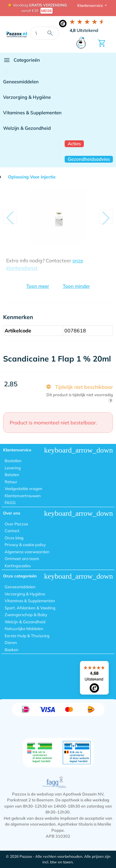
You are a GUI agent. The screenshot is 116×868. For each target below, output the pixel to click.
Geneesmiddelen (21, 82)
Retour (11, 482)
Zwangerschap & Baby (26, 615)
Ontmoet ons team (22, 559)
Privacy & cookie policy (25, 545)
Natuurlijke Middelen (24, 629)
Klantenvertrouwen (23, 496)
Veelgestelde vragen (24, 489)
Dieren (11, 642)
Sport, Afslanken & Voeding (30, 608)
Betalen (12, 475)
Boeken (12, 650)
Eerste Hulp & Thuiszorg (27, 636)
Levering (13, 468)
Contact (12, 531)
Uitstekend (84, 30)
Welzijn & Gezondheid (27, 128)
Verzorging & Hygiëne (27, 97)
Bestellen (13, 461)
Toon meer (38, 286)
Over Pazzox (16, 524)
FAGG (10, 502)
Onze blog (14, 538)
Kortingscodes (18, 566)
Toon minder (76, 286)
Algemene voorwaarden (27, 552)
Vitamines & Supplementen (32, 113)
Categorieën (21, 60)
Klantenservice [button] (91, 5)
